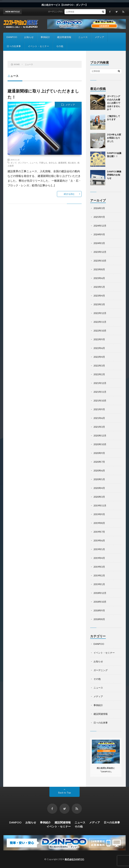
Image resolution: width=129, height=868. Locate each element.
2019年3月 (99, 567)
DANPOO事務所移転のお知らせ (114, 175)
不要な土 (43, 163)
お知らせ (29, 37)
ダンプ (13, 163)
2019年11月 (100, 505)
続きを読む (69, 194)
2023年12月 (100, 252)
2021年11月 (100, 392)
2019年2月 (99, 575)
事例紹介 (45, 37)
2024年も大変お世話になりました (114, 138)
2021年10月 (100, 401)
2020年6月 (99, 470)
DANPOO (12, 37)
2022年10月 (100, 331)
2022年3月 (99, 366)
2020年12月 (100, 436)
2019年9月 (99, 514)
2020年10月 (100, 444)
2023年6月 (99, 278)
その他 (60, 46)
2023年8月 (99, 269)
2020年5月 (99, 479)
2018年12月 (100, 593)
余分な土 (53, 163)
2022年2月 (99, 374)
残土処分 (72, 163)
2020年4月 (99, 488)
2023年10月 (100, 261)
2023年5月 (99, 287)
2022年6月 (99, 348)
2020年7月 (99, 462)
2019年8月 (99, 523)
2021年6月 (99, 418)
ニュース (83, 37)
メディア (99, 37)
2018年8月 (99, 619)
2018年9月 (99, 610)
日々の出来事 (14, 46)
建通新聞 (62, 163)
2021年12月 (100, 383)
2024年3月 (99, 243)
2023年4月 (99, 296)
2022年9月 (99, 339)
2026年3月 (99, 208)
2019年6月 (99, 540)
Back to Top (65, 793)
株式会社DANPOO (74, 859)
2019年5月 (99, 549)
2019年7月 (99, 532)
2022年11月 (100, 322)
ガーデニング (101, 670)
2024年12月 (100, 226)
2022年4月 (99, 357)
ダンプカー (23, 163)
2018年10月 (100, 602)
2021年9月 (99, 409)
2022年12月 (100, 313)
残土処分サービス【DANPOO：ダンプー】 (65, 5)
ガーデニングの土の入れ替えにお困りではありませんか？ (77, 12)
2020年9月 (99, 453)
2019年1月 (99, 584)
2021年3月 (99, 427)
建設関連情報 (64, 37)
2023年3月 (99, 304)
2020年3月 (99, 497)
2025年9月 (99, 217)
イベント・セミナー (38, 46)
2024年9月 (99, 234)
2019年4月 (99, 558)
